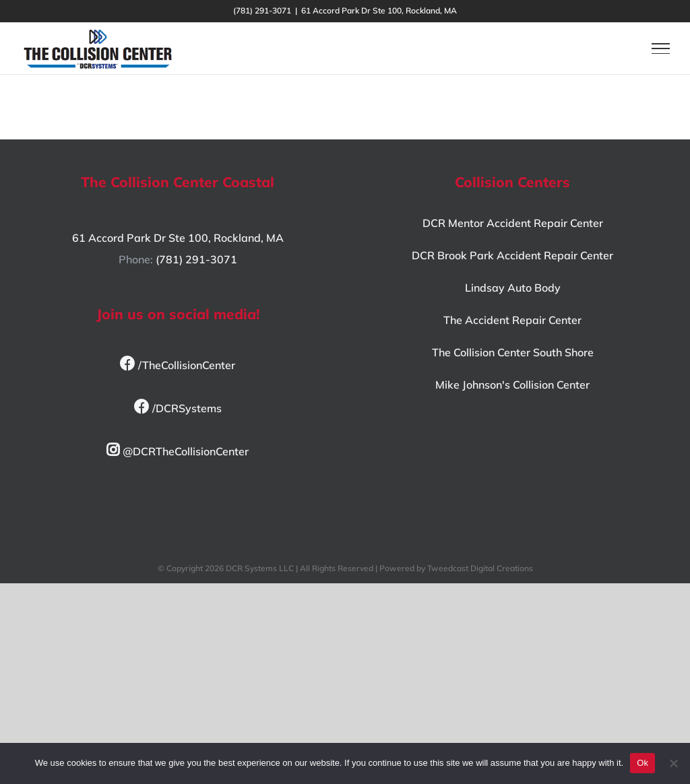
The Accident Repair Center (512, 320)
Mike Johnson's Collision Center (512, 385)
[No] (673, 763)
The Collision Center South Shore (513, 352)
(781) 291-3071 (196, 259)
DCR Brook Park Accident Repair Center (512, 255)
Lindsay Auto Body (513, 288)
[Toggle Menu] (661, 48)
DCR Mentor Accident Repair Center (513, 223)
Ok (642, 763)
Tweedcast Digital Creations (480, 568)
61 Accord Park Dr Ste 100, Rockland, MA (178, 238)
